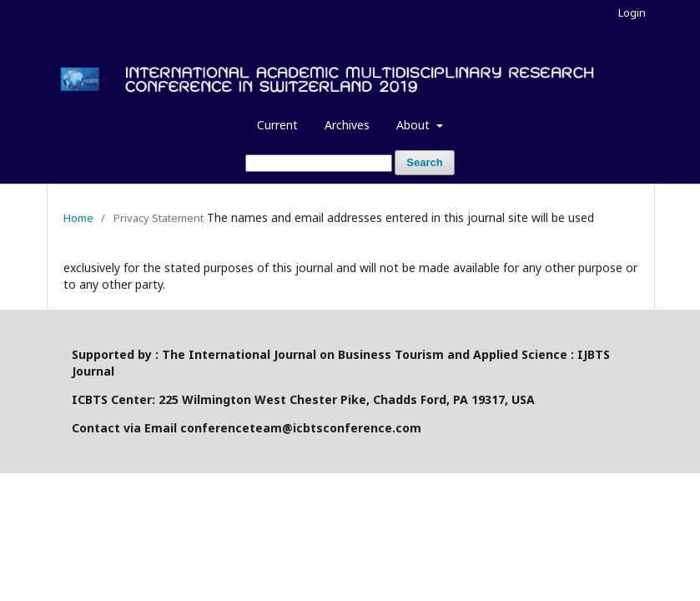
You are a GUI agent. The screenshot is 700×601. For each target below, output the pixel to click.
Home (78, 218)
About (415, 125)
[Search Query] (319, 163)
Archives (347, 125)
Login (632, 13)
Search (424, 162)
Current (277, 125)
